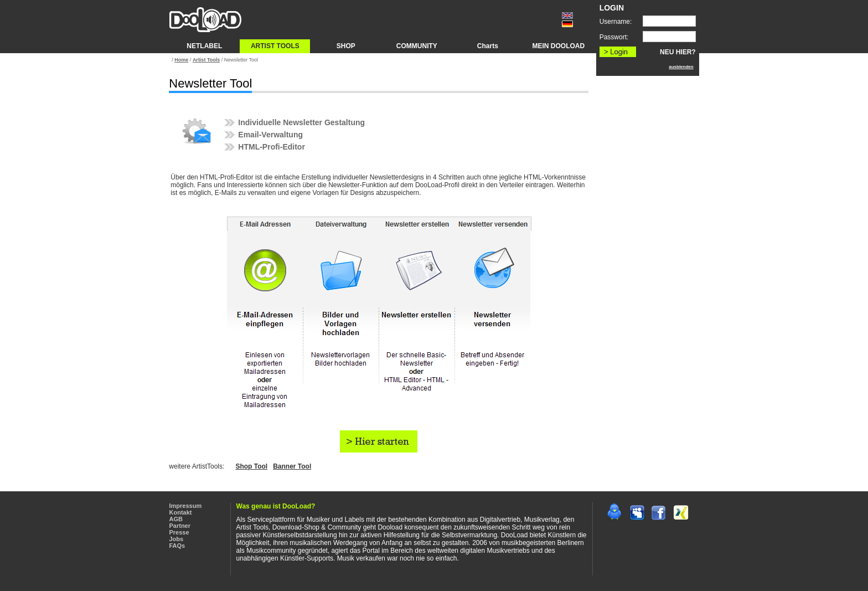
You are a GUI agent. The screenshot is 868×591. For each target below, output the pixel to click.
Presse (179, 532)
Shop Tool (251, 466)
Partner (180, 526)
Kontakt (181, 512)
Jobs (177, 539)
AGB (176, 519)
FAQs (177, 546)
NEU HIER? (678, 52)
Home (181, 60)
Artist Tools (206, 60)
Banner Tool (292, 466)
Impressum (186, 506)
